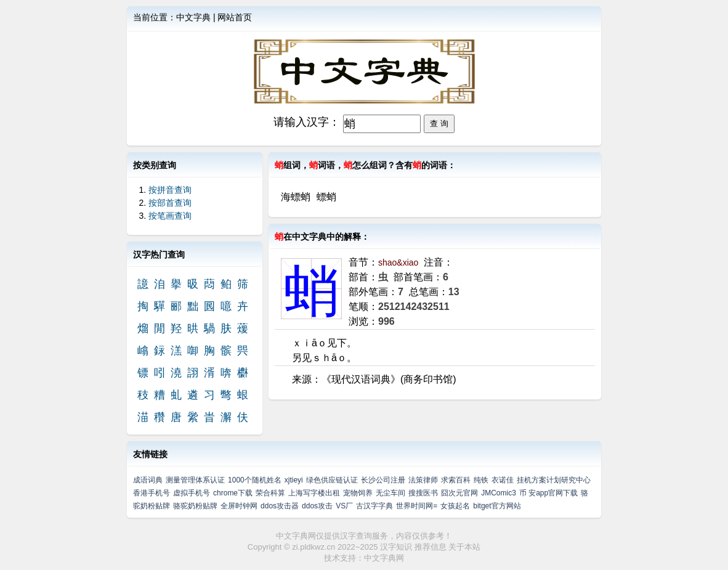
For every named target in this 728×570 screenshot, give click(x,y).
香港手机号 (152, 493)
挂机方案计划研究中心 (554, 480)
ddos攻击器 (280, 506)
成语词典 (148, 480)
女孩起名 (455, 506)
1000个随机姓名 (255, 480)
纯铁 (481, 480)
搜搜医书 (423, 493)
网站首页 (235, 17)
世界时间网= (417, 506)
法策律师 (423, 480)
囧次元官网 (459, 493)
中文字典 (193, 17)
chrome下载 (233, 493)
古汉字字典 (374, 506)
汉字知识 (396, 547)
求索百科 (456, 480)
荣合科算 (270, 493)
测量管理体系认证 (195, 480)
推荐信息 (431, 547)
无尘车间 (390, 493)
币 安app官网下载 (548, 493)
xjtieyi (294, 480)
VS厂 (344, 506)
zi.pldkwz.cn (313, 547)
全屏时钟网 (239, 506)
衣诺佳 (503, 480)
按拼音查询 (170, 190)
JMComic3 (499, 493)
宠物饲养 (358, 493)
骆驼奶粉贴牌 (195, 506)
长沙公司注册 (383, 480)
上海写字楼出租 (314, 493)
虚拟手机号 (192, 493)
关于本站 (464, 547)
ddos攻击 (317, 506)
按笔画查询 (170, 216)
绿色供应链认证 (332, 480)
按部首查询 (170, 203)
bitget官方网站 (497, 506)
